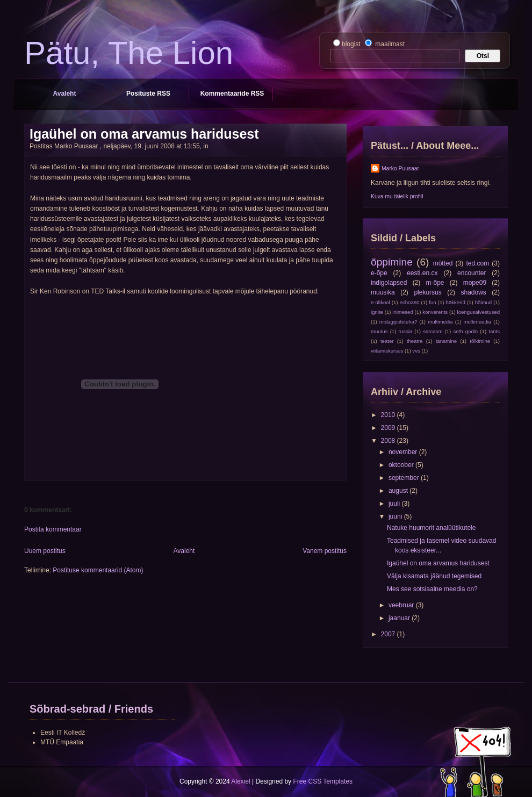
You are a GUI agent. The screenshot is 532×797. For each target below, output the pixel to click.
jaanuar (400, 618)
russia (406, 331)
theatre (415, 341)
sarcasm (433, 331)
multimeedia (477, 322)
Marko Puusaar (400, 168)
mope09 (475, 283)
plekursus (427, 292)
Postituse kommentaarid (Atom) (98, 570)
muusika (383, 292)
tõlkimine (480, 341)
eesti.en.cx (422, 273)
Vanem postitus (325, 551)
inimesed (402, 312)
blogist (352, 44)
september (405, 478)
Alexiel (240, 781)
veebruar (402, 605)
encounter (472, 273)
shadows (473, 292)
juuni (396, 516)
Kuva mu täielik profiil (397, 196)
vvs (416, 351)
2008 (389, 441)
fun (432, 302)
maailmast (389, 44)
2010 (389, 415)
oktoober (402, 465)
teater (387, 341)
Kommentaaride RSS (232, 94)
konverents (435, 312)
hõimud (483, 302)
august (399, 491)
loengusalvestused (479, 312)
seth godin (465, 331)
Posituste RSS (148, 94)
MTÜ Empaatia (62, 742)
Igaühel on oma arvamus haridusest (144, 134)
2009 (389, 428)
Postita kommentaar (53, 529)
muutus (379, 331)
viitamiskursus (387, 351)
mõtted (443, 263)
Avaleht (65, 94)
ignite (377, 312)
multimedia (440, 322)
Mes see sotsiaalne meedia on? (432, 589)
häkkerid (456, 302)
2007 (389, 634)
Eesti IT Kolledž (63, 733)
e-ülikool (380, 302)
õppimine (392, 262)
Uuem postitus (45, 551)
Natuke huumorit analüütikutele (431, 528)
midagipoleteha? (398, 322)
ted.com (477, 263)
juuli (395, 504)
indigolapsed (389, 283)
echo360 (410, 302)
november (404, 452)
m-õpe (435, 283)
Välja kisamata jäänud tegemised (434, 576)
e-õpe (379, 273)
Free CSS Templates (323, 781)
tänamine (446, 341)
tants (494, 331)
